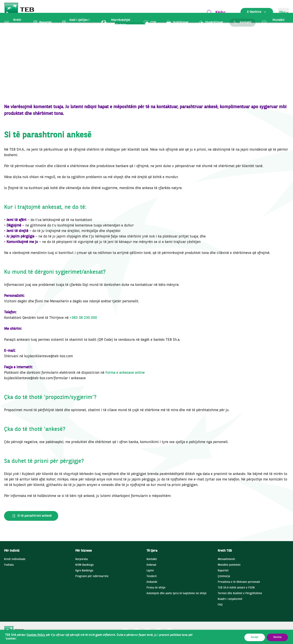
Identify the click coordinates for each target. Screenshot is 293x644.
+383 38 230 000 (83, 318)
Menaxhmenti (226, 559)
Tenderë (152, 576)
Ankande (152, 582)
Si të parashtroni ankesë (32, 516)
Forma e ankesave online (125, 373)
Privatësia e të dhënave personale (239, 582)
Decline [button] (277, 637)
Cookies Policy (36, 635)
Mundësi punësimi (229, 565)
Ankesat (151, 565)
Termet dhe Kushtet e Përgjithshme (240, 593)
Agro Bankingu (84, 571)
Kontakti (152, 559)
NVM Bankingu (84, 565)
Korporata (81, 559)
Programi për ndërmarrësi (92, 576)
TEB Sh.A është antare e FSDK (236, 588)
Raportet (223, 571)
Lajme (150, 571)
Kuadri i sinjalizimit (230, 599)
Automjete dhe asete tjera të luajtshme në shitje (177, 593)
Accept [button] (255, 637)
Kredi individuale (15, 559)
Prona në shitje (156, 588)
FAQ (220, 605)
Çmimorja (224, 576)
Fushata (9, 565)
